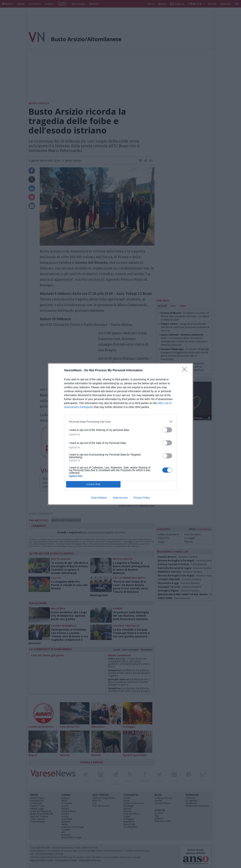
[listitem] (120, 422)
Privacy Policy (142, 498)
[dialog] (120, 434)
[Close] (186, 371)
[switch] (167, 430)
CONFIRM (93, 484)
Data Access (120, 498)
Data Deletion (99, 498)
